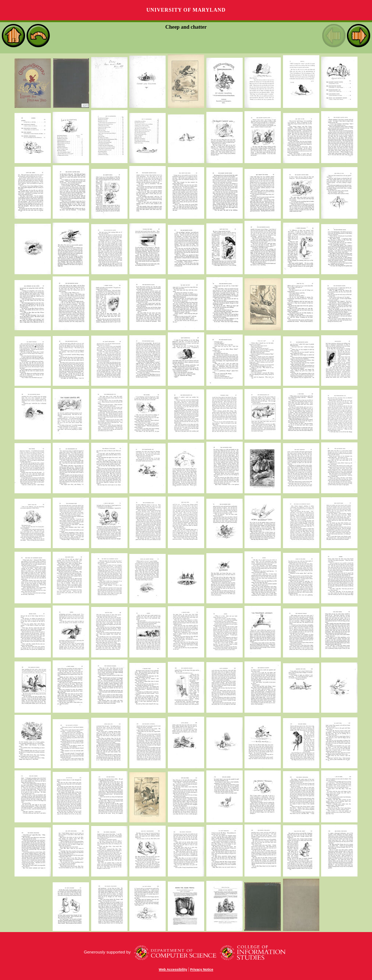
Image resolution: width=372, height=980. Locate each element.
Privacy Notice (202, 969)
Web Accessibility (173, 969)
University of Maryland (186, 10)
